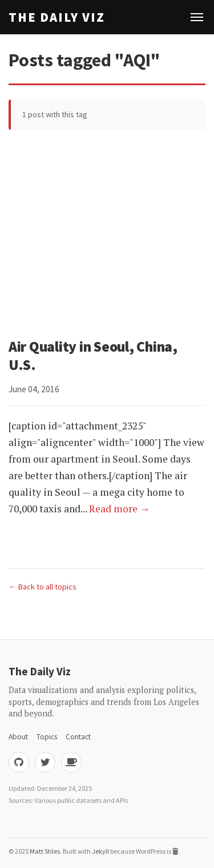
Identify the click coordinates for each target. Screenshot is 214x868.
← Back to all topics (43, 587)
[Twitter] (45, 762)
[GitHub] (19, 762)
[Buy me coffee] (71, 762)
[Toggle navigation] (197, 17)
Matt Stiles (45, 851)
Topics (47, 737)
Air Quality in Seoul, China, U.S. (93, 356)
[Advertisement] (107, 236)
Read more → (120, 509)
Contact (78, 737)
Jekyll (100, 851)
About (18, 737)
